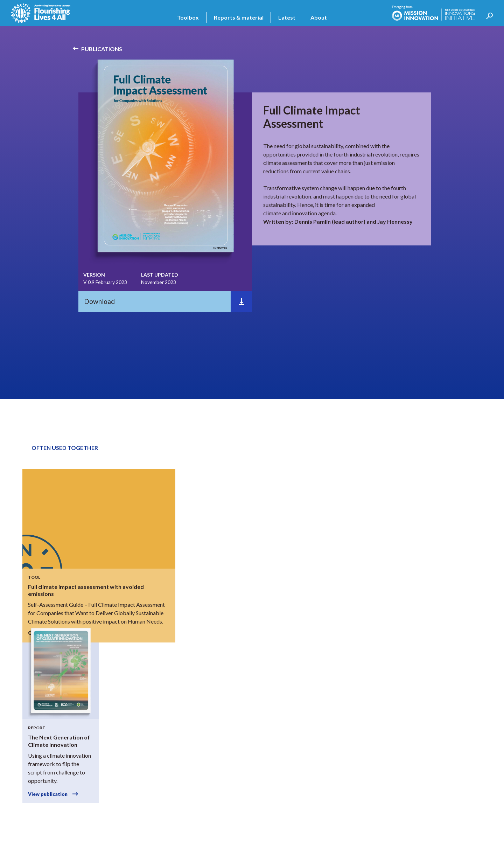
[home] (41, 13)
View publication (48, 794)
